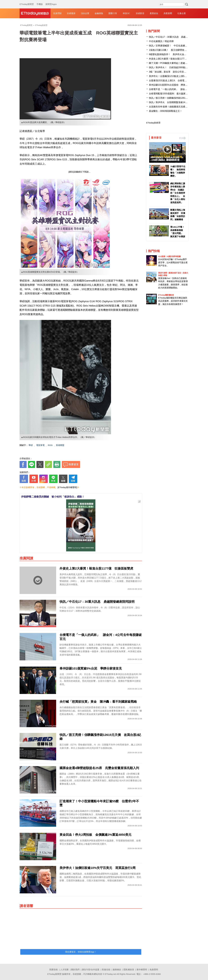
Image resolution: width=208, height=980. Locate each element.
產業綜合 (154, 13)
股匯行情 (113, 13)
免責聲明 (154, 970)
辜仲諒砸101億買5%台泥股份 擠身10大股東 (172, 85)
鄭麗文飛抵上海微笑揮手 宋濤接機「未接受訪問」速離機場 (178, 215)
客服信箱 (106, 970)
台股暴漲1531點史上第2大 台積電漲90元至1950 (174, 81)
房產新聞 (168, 13)
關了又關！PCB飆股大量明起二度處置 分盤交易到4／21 (178, 63)
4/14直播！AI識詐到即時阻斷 (169, 256)
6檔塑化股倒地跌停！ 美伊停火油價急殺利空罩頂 (174, 54)
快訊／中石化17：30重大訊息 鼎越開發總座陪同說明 (176, 37)
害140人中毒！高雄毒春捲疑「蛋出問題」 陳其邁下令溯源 (178, 232)
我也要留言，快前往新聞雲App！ (81, 952)
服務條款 (117, 970)
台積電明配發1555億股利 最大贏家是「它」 (172, 94)
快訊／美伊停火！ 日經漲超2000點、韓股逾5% (173, 67)
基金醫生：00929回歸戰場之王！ (166, 111)
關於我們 (75, 970)
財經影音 (140, 13)
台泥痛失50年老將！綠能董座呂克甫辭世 (169, 107)
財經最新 (71, 13)
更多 (182, 138)
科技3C (126, 13)
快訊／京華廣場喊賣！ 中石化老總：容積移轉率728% (177, 46)
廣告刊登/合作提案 (91, 970)
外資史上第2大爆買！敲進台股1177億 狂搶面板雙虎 (176, 59)
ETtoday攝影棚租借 (166, 295)
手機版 (40, 1)
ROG (50, 445)
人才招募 (64, 970)
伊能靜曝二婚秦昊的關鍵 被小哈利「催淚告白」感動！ (53, 497)
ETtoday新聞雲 (27, 1)
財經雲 (35, 13)
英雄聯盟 (60, 445)
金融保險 (99, 13)
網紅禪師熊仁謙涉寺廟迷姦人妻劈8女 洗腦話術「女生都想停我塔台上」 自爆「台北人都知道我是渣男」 (178, 193)
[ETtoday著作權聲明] (67, 487)
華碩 (31, 445)
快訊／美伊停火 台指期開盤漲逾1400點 (169, 102)
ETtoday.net (111, 974)
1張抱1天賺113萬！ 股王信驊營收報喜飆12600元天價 (177, 50)
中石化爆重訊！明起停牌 (161, 41)
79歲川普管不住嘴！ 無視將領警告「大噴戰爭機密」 (178, 171)
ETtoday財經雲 (153, 123)
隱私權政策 (129, 970)
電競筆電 (40, 445)
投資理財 (57, 13)
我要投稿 (53, 970)
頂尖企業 (85, 13)
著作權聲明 (142, 970)
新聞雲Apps (51, 1)
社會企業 (182, 13)
